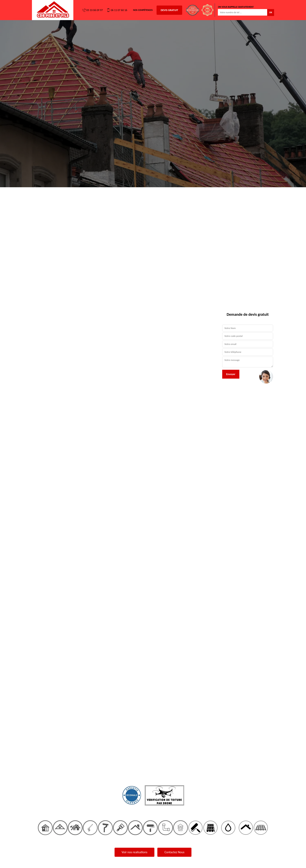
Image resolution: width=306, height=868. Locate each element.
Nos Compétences (143, 10)
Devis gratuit (169, 10)
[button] (23, 434)
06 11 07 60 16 (117, 10)
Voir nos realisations (135, 852)
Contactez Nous (174, 852)
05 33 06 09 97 (93, 10)
